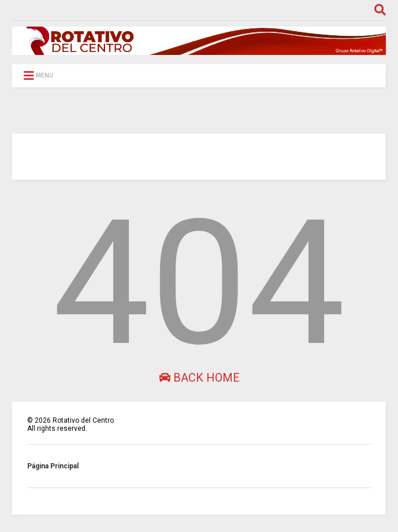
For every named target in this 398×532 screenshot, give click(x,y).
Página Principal (53, 466)
